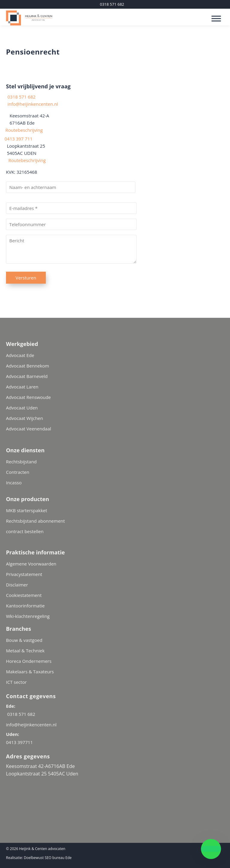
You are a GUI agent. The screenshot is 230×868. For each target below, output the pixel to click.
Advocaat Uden (22, 408)
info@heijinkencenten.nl (33, 104)
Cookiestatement (24, 595)
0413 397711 (19, 742)
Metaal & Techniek (25, 651)
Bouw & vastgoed (24, 640)
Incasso (14, 483)
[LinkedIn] (13, 786)
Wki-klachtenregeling (28, 616)
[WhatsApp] (28, 786)
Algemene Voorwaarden (31, 564)
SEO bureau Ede (58, 858)
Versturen (26, 278)
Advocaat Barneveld (27, 376)
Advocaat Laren (22, 387)
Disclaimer (17, 585)
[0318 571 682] (112, 4)
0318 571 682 (21, 97)
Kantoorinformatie (25, 606)
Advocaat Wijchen (25, 418)
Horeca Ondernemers (29, 661)
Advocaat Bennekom (28, 366)
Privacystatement (24, 574)
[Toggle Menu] (216, 18)
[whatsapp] (211, 849)
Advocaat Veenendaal (29, 429)
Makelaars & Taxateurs (30, 672)
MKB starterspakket (27, 510)
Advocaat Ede (20, 355)
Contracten (18, 472)
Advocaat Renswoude (28, 397)
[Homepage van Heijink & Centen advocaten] (79, 17)
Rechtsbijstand (21, 462)
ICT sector (16, 682)
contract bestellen (25, 531)
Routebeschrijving (23, 130)
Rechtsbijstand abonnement (35, 521)
